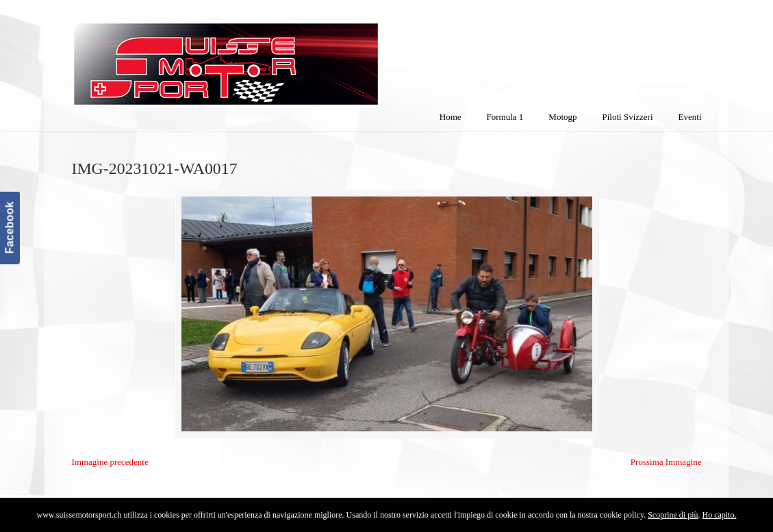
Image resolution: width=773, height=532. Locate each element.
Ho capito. (719, 515)
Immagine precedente (110, 462)
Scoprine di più (673, 515)
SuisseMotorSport (283, 55)
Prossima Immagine (666, 462)
